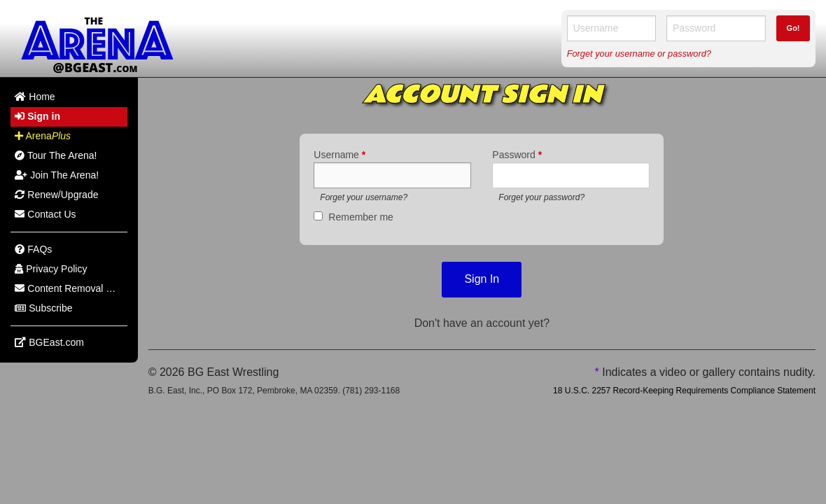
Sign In (482, 279)
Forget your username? (364, 197)
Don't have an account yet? (482, 323)
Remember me (361, 217)
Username (339, 155)
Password (517, 155)
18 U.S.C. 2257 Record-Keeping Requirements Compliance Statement (684, 391)
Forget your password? (541, 197)
